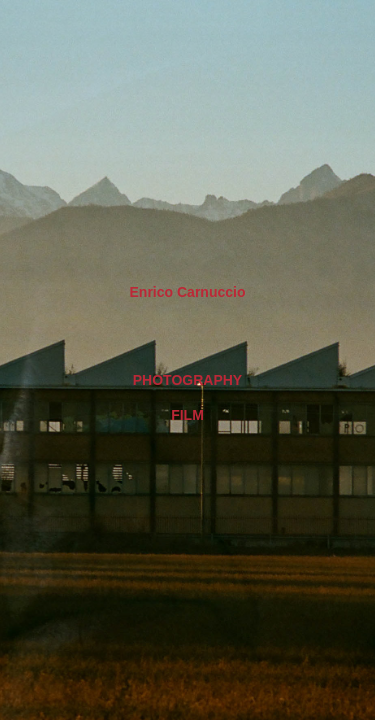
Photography (187, 380)
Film (187, 415)
